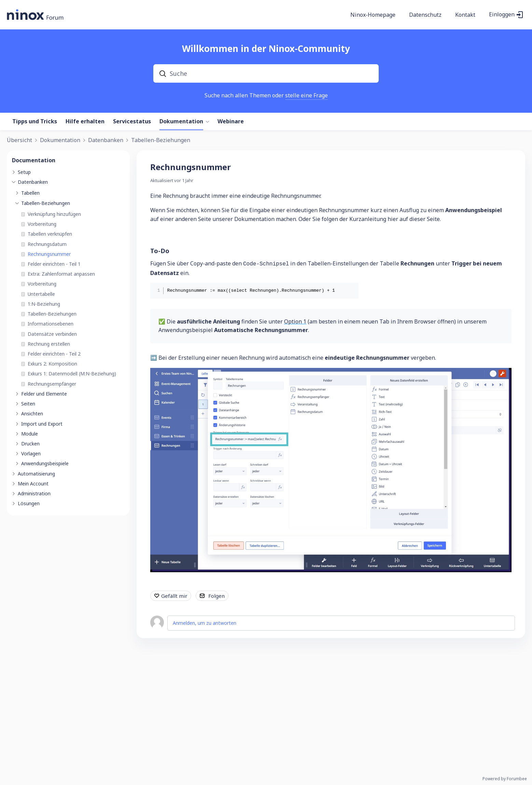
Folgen (216, 596)
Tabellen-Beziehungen (161, 140)
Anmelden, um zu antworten (205, 623)
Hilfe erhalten (85, 122)
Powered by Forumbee (505, 779)
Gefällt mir (174, 596)
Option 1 (295, 321)
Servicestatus (132, 122)
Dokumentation (181, 122)
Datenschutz (425, 15)
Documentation (34, 160)
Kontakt (465, 15)
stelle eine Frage (306, 95)
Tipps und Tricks (35, 122)
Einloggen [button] (502, 15)
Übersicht (19, 140)
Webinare (231, 122)
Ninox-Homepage (373, 15)
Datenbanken (106, 140)
